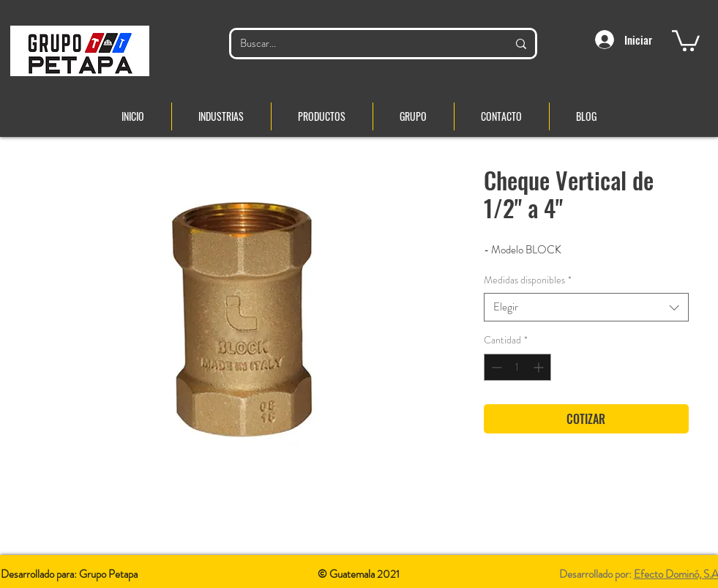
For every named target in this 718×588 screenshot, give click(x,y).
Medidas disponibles (528, 280)
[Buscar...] (363, 44)
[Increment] (540, 367)
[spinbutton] (517, 367)
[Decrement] (495, 367)
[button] (686, 40)
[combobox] (586, 307)
